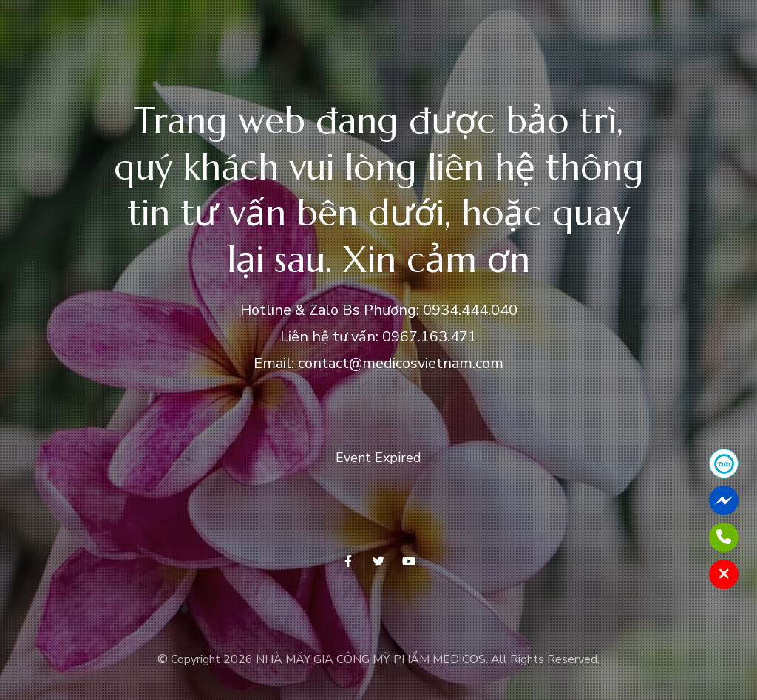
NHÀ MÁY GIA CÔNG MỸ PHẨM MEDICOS (371, 659)
